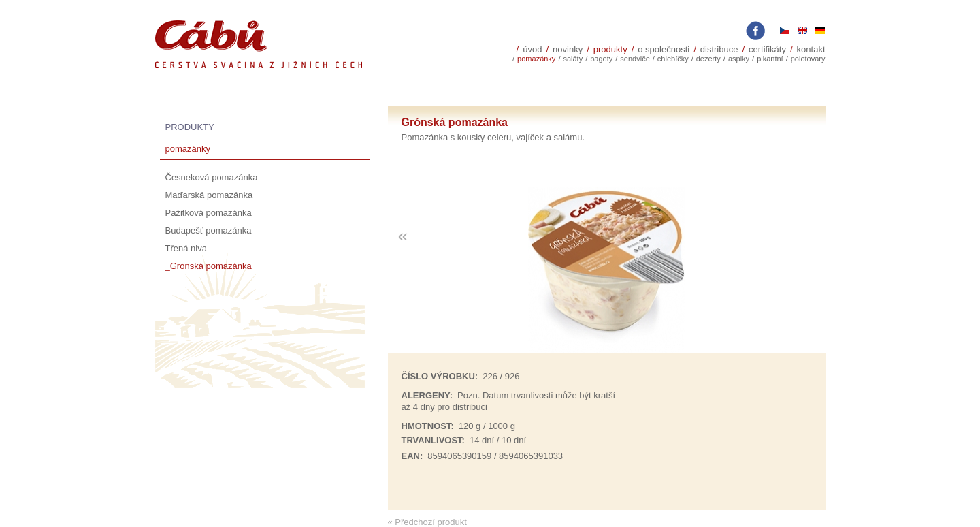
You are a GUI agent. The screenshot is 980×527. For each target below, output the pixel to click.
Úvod (532, 49)
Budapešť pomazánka (209, 230)
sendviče (635, 59)
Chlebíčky (673, 59)
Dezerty (708, 59)
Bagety (601, 59)
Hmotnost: (428, 426)
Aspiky (739, 59)
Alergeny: (427, 395)
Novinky (568, 49)
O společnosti (664, 49)
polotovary (808, 59)
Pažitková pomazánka (209, 213)
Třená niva (186, 248)
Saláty (573, 59)
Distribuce (719, 49)
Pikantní (770, 59)
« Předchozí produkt (427, 522)
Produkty (610, 49)
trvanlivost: (433, 440)
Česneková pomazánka (212, 177)
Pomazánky (536, 59)
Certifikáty (767, 49)
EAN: (412, 456)
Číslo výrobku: (440, 376)
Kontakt (811, 49)
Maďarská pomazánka (209, 195)
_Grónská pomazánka (209, 266)
